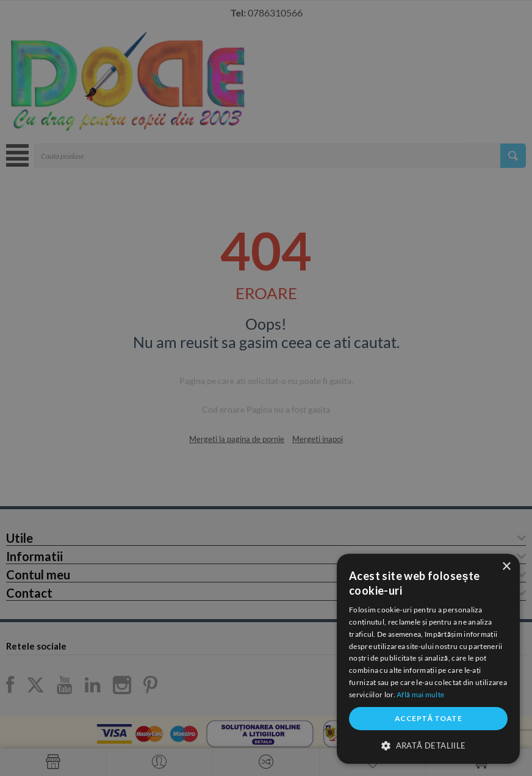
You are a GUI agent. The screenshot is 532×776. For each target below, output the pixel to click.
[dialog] (428, 659)
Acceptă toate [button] (428, 718)
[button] (428, 745)
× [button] (506, 567)
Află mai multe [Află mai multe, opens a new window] (420, 694)
